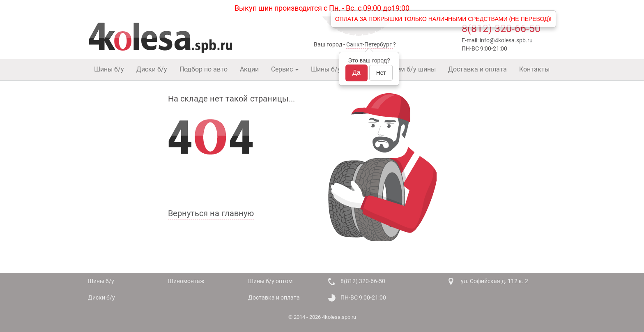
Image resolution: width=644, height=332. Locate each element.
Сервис (285, 69)
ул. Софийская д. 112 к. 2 (494, 281)
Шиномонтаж (186, 281)
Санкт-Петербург (369, 44)
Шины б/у (109, 69)
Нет (381, 73)
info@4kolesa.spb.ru (506, 40)
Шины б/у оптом (336, 69)
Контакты (534, 69)
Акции (249, 69)
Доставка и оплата (477, 69)
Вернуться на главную (211, 213)
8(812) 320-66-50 (501, 29)
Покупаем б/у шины (405, 69)
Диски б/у (152, 69)
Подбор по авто (204, 69)
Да (356, 73)
